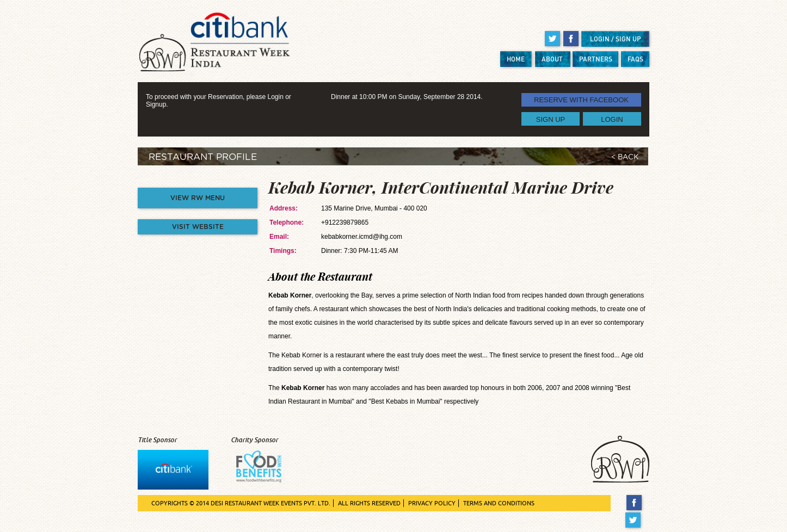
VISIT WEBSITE (198, 227)
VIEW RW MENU (198, 198)
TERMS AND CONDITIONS (499, 503)
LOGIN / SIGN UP (616, 39)
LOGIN (612, 119)
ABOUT (552, 59)
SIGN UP (551, 119)
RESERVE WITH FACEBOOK (581, 100)
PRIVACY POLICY (432, 503)
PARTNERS (596, 59)
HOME (516, 59)
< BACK (625, 157)
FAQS (635, 59)
